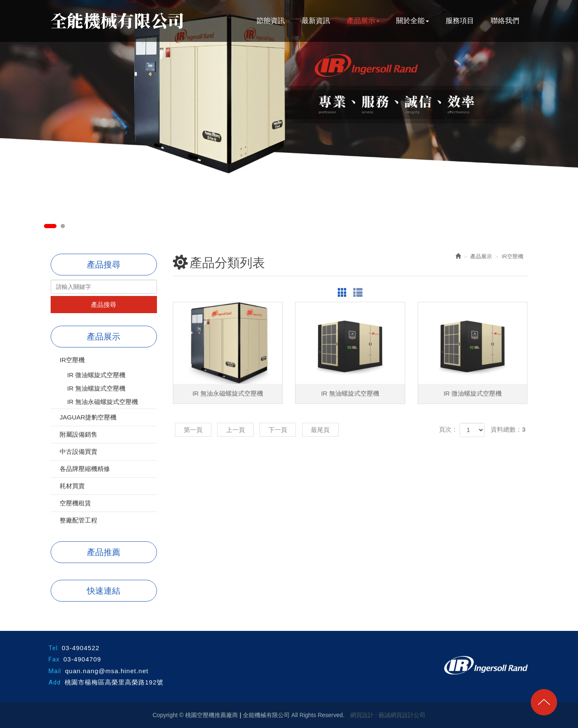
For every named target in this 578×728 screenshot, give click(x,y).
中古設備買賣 (79, 451)
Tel (53, 648)
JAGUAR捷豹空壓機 (88, 417)
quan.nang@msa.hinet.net (107, 671)
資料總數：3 (508, 429)
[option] (289, 87)
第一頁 (193, 430)
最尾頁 (320, 430)
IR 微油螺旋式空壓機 (96, 375)
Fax (54, 659)
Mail (55, 671)
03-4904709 (82, 659)
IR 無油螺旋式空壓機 (96, 388)
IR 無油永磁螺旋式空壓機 (103, 402)
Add (55, 682)
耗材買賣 (72, 486)
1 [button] (50, 226)
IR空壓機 (72, 360)
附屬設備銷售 (79, 434)
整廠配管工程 (79, 520)
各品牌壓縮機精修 (85, 469)
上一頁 (235, 430)
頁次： (448, 429)
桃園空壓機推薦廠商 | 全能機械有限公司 (117, 21)
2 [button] (63, 226)
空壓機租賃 (76, 503)
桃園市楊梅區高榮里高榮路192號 (114, 682)
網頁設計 (362, 715)
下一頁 (278, 430)
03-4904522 (81, 648)
